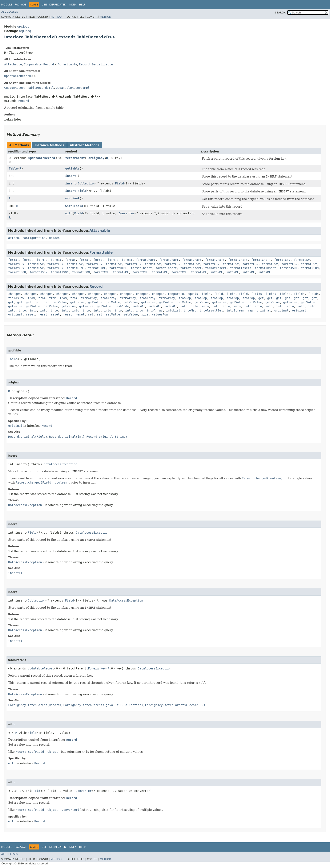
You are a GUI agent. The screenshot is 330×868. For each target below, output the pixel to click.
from (31, 298)
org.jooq (23, 27)
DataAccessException (61, 464)
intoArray (155, 310)
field (206, 294)
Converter (126, 213)
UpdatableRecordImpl (73, 88)
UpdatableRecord (17, 76)
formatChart (146, 260)
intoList (173, 310)
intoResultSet (211, 310)
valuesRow (160, 314)
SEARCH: (281, 13)
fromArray (89, 298)
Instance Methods (49, 145)
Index (73, 5)
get (261, 298)
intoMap (190, 310)
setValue (113, 314)
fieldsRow (16, 298)
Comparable (33, 64)
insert (71, 176)
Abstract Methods (85, 145)
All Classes (10, 12)
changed (14, 294)
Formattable (67, 64)
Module (7, 5)
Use (44, 5)
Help (82, 5)
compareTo (176, 294)
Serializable (102, 64)
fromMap (185, 298)
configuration (34, 238)
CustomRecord (15, 88)
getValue (60, 302)
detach (54, 238)
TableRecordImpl (41, 88)
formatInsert (141, 268)
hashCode (122, 306)
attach (14, 238)
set (91, 314)
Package (21, 5)
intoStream (235, 310)
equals (193, 294)
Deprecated (58, 5)
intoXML (217, 272)
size (145, 314)
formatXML (101, 272)
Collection (86, 183)
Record (49, 64)
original (72, 198)
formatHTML (76, 268)
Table (13, 168)
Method (56, 17)
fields (257, 294)
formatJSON (289, 268)
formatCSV (282, 260)
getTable (72, 168)
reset (30, 314)
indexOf (139, 306)
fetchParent (75, 158)
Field (119, 183)
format (14, 260)
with (69, 206)
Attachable (13, 64)
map (250, 310)
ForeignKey (95, 158)
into (184, 306)
